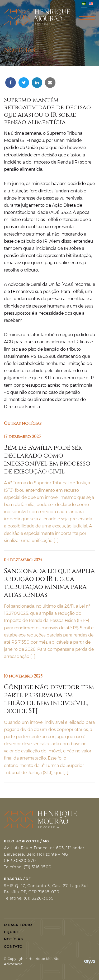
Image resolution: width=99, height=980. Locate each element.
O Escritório (18, 925)
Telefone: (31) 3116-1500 (28, 867)
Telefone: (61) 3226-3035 (29, 898)
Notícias (13, 939)
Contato (13, 946)
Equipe (12, 932)
